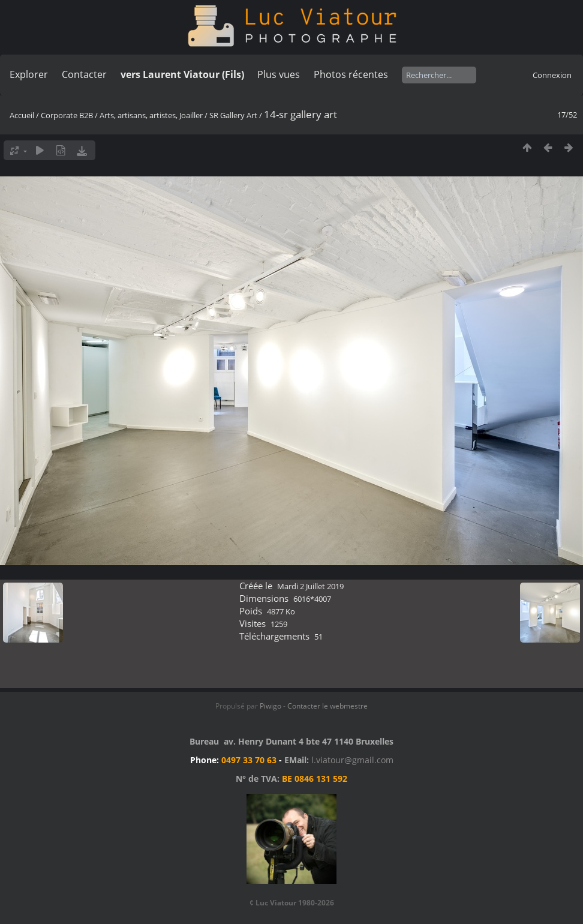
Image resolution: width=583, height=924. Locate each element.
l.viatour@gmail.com (352, 760)
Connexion (552, 75)
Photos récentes (351, 74)
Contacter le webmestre (327, 706)
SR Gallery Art (233, 115)
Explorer (29, 74)
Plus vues (279, 74)
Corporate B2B (67, 115)
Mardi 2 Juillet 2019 (310, 586)
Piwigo (271, 706)
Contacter (84, 74)
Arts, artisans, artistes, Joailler (151, 115)
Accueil (22, 115)
